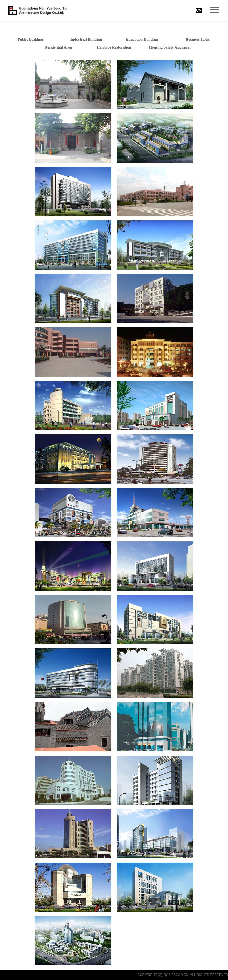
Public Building (30, 39)
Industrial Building (86, 39)
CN (199, 10)
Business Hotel (198, 39)
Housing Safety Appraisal (170, 47)
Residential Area (58, 47)
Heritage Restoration (114, 47)
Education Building (142, 39)
